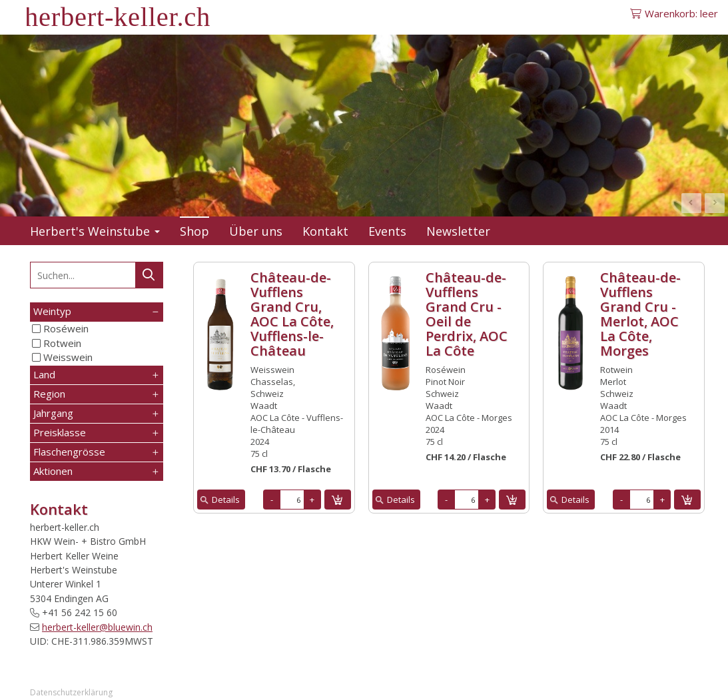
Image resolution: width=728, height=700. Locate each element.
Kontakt (325, 231)
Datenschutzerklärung (71, 692)
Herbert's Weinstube (95, 231)
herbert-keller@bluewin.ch (97, 627)
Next (715, 203)
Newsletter (458, 231)
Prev (691, 203)
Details (226, 500)
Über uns (256, 231)
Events (387, 231)
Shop (194, 231)
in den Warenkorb (338, 500)
